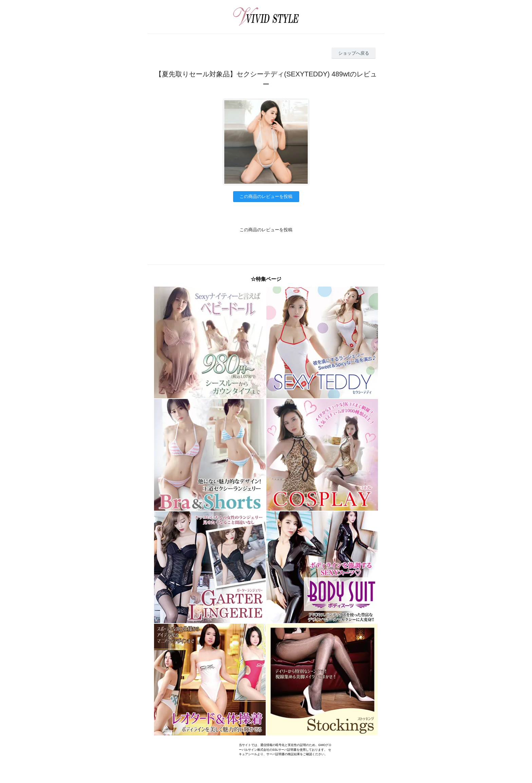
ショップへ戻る (354, 53)
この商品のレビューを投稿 (266, 196)
